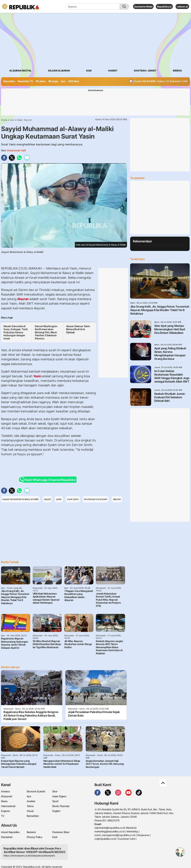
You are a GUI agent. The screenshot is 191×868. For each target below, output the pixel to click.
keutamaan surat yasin (96, 499)
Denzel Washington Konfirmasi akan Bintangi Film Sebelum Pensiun (46, 332)
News (4, 801)
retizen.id (182, 7)
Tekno (30, 806)
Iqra (12, 120)
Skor (55, 791)
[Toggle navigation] (5, 6)
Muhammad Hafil (16, 150)
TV (3, 816)
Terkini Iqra (137, 259)
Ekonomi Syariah (36, 791)
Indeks (177, 71)
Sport (55, 801)
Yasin (37, 376)
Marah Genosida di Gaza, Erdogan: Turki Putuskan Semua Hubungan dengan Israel (16, 332)
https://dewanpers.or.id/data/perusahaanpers (29, 856)
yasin (59, 499)
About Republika (10, 832)
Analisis (31, 801)
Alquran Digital (20, 71)
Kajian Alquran (59, 71)
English (56, 811)
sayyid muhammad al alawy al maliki (20, 499)
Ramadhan (33, 816)
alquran (117, 499)
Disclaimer (7, 837)
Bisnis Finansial (61, 806)
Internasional (8, 806)
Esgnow (6, 811)
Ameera (5, 791)
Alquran (23, 299)
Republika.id (164, 7)
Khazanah (7, 796)
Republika (9, 81)
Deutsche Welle (143, 7)
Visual (30, 811)
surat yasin (73, 499)
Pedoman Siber (61, 832)
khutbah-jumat (145, 71)
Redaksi (31, 832)
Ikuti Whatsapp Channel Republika (48, 480)
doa (89, 71)
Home (4, 120)
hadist (113, 71)
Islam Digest (59, 796)
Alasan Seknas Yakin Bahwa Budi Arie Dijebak (78, 329)
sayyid (47, 499)
